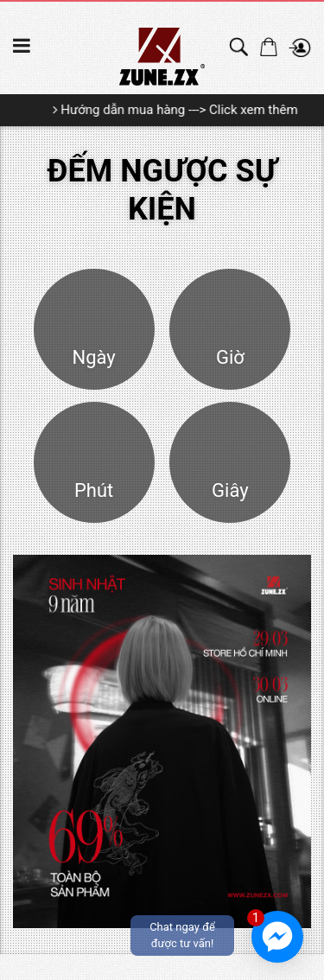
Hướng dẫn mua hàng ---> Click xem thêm (180, 110)
